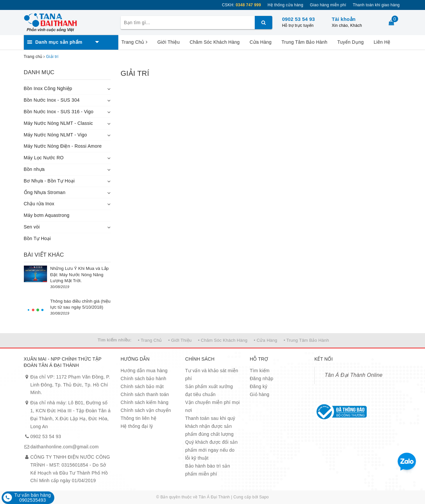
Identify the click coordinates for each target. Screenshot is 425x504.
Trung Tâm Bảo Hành (305, 42)
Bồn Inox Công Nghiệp (48, 88)
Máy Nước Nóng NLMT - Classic (58, 123)
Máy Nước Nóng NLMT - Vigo (55, 135)
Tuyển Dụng (350, 42)
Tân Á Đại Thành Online (354, 375)
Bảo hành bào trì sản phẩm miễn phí (208, 470)
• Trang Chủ (150, 340)
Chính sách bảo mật (142, 386)
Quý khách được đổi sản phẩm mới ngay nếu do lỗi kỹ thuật (212, 450)
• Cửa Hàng (266, 340)
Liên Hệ (382, 42)
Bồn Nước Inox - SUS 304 (52, 100)
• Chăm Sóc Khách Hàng (223, 340)
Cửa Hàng (261, 42)
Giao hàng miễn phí (328, 5)
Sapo (264, 497)
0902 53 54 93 (299, 19)
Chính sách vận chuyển (146, 410)
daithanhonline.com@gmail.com (65, 447)
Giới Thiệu (168, 42)
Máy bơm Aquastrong (47, 215)
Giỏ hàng (260, 394)
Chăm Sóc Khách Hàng (214, 42)
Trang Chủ (134, 42)
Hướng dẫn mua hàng (144, 371)
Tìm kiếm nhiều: (115, 340)
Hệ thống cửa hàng (286, 5)
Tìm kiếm (260, 371)
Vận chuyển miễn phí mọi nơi (212, 406)
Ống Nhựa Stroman (45, 192)
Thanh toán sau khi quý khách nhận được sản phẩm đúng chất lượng (210, 426)
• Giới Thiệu (180, 340)
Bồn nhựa (34, 169)
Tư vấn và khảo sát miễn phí (212, 375)
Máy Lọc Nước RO (44, 158)
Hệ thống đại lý (137, 426)
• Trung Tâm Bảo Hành (306, 340)
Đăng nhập (262, 378)
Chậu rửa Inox (39, 204)
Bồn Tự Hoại (37, 238)
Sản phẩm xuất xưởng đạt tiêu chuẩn (209, 390)
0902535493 (32, 500)
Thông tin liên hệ (138, 418)
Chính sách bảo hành (143, 378)
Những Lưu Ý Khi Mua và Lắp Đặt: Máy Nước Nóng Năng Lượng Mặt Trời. (80, 274)
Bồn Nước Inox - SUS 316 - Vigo (59, 112)
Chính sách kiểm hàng (145, 402)
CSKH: (241, 5)
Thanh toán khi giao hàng (376, 5)
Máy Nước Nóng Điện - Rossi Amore (63, 146)
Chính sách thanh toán (145, 394)
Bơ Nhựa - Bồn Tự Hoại (49, 181)
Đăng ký (259, 386)
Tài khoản (344, 19)
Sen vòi (32, 227)
